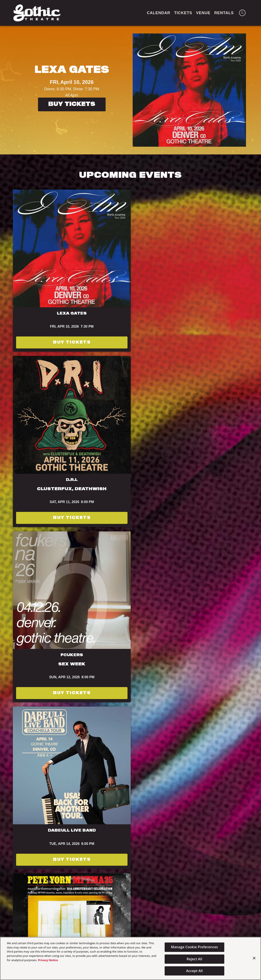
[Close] (254, 958)
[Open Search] (242, 13)
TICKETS (183, 13)
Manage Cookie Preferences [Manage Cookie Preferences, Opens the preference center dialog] (195, 947)
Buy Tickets (72, 104)
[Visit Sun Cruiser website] (99, 890)
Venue (92, 925)
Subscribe (52, 583)
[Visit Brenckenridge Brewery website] (66, 870)
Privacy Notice (48, 960)
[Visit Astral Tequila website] (205, 890)
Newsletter (161, 925)
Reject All (195, 959)
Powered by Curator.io (222, 805)
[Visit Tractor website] (38, 870)
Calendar (133, 925)
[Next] (254, 90)
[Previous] (7, 90)
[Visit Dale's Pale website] (62, 890)
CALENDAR (159, 13)
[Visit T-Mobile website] (187, 870)
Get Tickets (41, 432)
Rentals (224, 13)
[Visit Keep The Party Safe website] (229, 870)
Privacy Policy (165, 569)
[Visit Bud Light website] (98, 870)
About (111, 925)
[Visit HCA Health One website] (137, 890)
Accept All (194, 971)
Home (74, 925)
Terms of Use (102, 569)
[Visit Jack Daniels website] (176, 890)
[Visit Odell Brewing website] (14, 870)
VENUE (203, 13)
